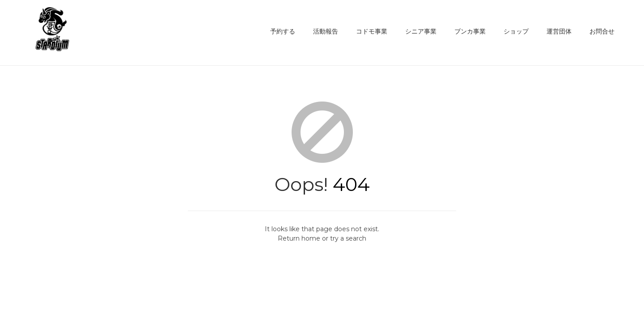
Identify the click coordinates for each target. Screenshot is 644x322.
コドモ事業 (372, 31)
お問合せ (602, 31)
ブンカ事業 (470, 31)
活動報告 (326, 31)
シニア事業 (421, 31)
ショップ (516, 31)
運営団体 (559, 31)
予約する (283, 31)
